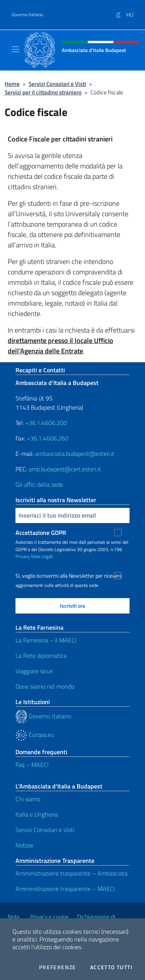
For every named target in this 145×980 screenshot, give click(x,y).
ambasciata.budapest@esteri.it (75, 454)
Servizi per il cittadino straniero (43, 92)
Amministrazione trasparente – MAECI (65, 889)
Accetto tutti (111, 967)
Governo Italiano (27, 15)
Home (12, 84)
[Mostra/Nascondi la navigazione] (15, 49)
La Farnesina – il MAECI (46, 640)
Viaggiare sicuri (34, 671)
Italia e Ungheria (37, 814)
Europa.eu (35, 735)
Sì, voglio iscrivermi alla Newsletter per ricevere (69, 576)
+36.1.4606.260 (48, 438)
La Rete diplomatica (41, 656)
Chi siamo (28, 799)
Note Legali (42, 556)
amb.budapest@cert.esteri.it (65, 469)
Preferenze (58, 967)
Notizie (24, 845)
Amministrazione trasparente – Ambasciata (72, 873)
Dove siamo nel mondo (45, 686)
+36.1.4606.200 (46, 423)
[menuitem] (121, 12)
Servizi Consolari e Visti (57, 84)
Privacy (23, 556)
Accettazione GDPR (41, 533)
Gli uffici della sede (39, 484)
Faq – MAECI (32, 765)
